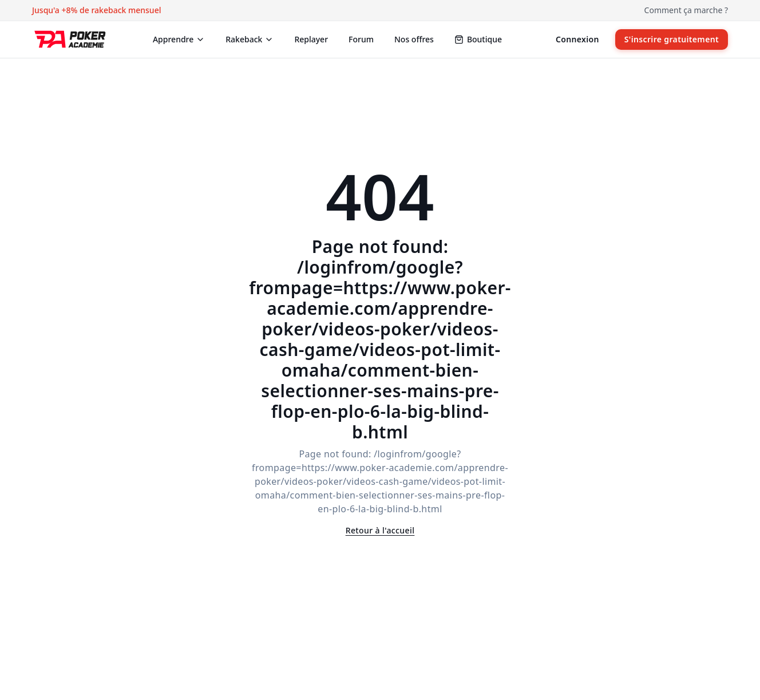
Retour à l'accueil (380, 530)
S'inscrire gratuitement (672, 39)
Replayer (311, 39)
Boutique (478, 39)
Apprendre (179, 39)
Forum (361, 39)
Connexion (577, 39)
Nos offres (414, 39)
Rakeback (250, 39)
